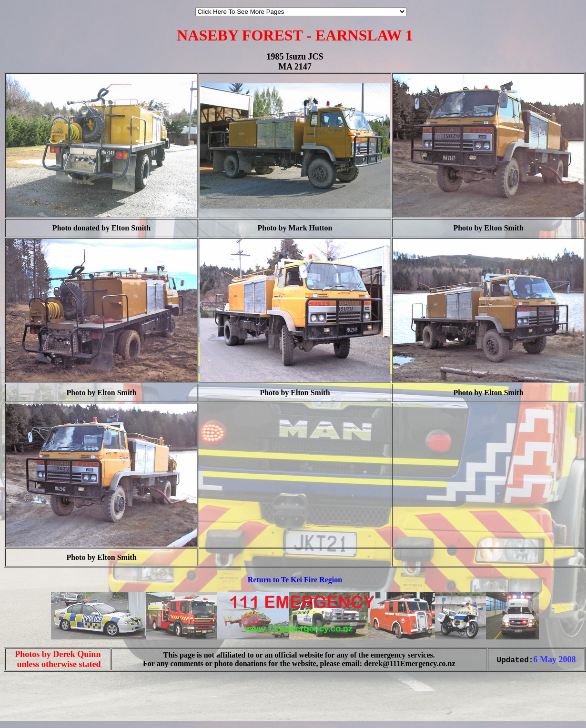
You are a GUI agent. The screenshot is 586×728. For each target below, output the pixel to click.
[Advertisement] (32, 708)
